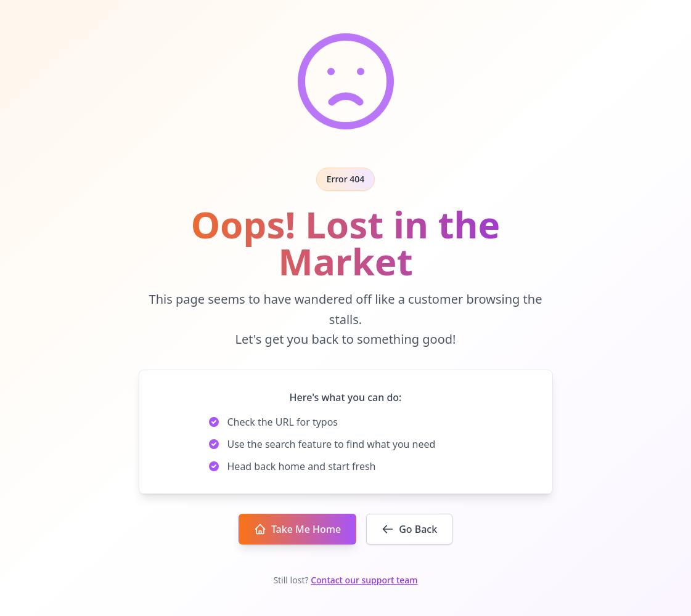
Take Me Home (297, 529)
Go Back (409, 529)
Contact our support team (364, 580)
